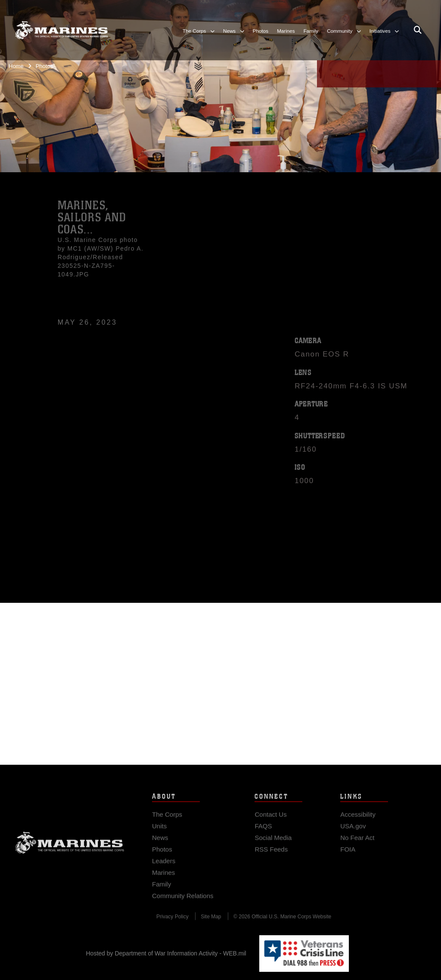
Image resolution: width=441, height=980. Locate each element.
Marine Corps (70, 855)
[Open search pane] (418, 30)
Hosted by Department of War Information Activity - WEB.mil (166, 953)
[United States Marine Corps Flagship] (61, 30)
